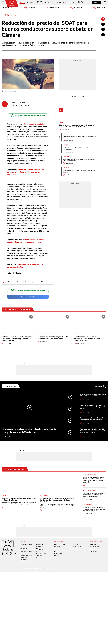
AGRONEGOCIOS (75, 549)
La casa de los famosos (90, 474)
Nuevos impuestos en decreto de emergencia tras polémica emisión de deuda (29, 431)
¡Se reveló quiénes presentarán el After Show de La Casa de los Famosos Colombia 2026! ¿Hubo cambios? (94, 480)
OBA (37, 558)
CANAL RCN (96, 2)
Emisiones (7, 8)
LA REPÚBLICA (75, 545)
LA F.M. (56, 551)
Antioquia (66, 168)
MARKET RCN (93, 551)
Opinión (73, 2)
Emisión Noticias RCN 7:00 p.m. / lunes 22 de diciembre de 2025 (93, 395)
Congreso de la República (37, 282)
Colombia (22, 2)
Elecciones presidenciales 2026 (47, 334)
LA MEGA (57, 556)
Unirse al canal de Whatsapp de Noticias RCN (28, 116)
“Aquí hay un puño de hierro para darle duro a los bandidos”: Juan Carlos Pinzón (54, 338)
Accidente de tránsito (20, 282)
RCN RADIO (57, 549)
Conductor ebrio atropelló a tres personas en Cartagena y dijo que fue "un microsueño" (25, 172)
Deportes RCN (39, 2)
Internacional (31, 2)
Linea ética (39, 555)
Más (101, 386)
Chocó (76, 334)
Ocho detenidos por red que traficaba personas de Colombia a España (19, 499)
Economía (58, 2)
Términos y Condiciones (81, 568)
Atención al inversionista (24, 560)
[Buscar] (105, 2)
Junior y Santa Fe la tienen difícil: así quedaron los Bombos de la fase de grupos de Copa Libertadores (57, 500)
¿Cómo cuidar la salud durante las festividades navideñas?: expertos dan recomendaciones (94, 509)
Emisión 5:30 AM (30, 8)
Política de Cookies (67, 568)
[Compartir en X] (103, 29)
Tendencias (66, 2)
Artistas (65, 134)
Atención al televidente (24, 549)
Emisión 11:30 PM (99, 8)
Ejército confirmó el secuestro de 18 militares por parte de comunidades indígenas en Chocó (87, 339)
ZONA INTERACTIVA (95, 547)
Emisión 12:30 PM (53, 8)
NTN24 (56, 545)
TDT (64, 545)
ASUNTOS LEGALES (76, 547)
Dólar (61, 122)
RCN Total (57, 547)
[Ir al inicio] (12, 3)
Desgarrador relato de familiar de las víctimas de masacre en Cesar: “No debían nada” (79, 160)
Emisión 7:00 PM (76, 8)
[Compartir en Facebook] (103, 24)
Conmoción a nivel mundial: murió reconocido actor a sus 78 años (79, 137)
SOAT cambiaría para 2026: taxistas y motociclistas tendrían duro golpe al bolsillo (79, 148)
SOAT (10, 282)
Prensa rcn (24, 558)
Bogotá (4, 334)
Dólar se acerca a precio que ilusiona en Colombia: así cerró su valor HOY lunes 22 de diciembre (77, 126)
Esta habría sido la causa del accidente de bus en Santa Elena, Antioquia (79, 171)
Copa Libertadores (46, 495)
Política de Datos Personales (52, 568)
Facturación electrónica (39, 546)
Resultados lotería (89, 491)
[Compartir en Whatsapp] (103, 35)
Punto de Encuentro (80, 2)
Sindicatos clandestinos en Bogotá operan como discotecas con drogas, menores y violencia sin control (17, 339)
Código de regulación (27, 552)
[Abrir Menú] (3, 2)
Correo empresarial (26, 555)
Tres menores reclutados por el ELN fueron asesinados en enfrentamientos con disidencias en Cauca (93, 431)
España (4, 495)
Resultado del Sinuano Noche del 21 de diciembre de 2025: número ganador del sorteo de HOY (94, 495)
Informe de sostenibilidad (40, 549)
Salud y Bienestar (48, 2)
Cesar (64, 156)
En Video (11, 386)
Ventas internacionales (41, 553)
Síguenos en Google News (28, 297)
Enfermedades (87, 505)
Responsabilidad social (27, 545)
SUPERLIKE (93, 549)
